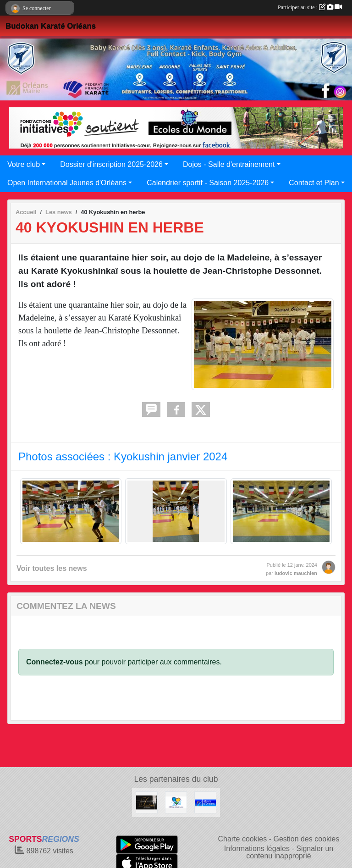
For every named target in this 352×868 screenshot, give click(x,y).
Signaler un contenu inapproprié (290, 852)
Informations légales (257, 849)
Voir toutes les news (52, 568)
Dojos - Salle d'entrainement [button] (229, 164)
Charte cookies (242, 839)
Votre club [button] (24, 164)
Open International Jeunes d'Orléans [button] (67, 183)
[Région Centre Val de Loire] (176, 802)
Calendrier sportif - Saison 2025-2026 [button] (208, 183)
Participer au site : (310, 7)
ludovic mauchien (296, 573)
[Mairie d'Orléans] (205, 802)
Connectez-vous (55, 662)
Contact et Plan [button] (314, 183)
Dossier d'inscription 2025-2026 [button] (111, 164)
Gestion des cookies (306, 839)
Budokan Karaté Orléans (51, 26)
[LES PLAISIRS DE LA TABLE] (147, 802)
